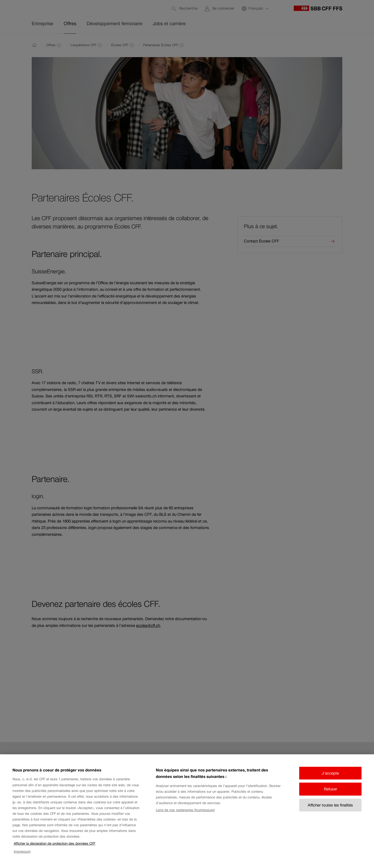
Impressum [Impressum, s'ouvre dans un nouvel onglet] (22, 857)
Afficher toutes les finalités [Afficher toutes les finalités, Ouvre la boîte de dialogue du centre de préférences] (330, 811)
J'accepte (330, 779)
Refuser (330, 795)
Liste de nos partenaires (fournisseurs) (185, 816)
